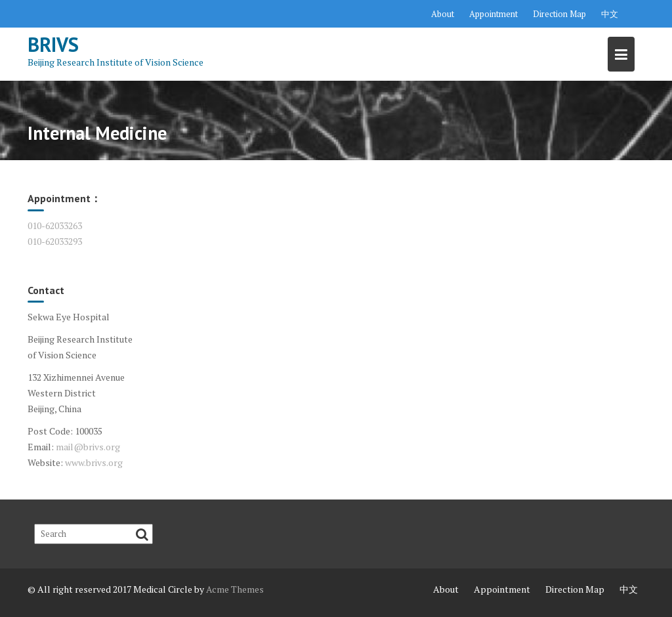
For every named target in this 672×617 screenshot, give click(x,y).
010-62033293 (55, 241)
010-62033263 (55, 225)
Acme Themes (235, 589)
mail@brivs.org (88, 447)
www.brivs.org (94, 462)
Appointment (493, 14)
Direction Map (559, 14)
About (443, 14)
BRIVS (53, 44)
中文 (610, 14)
